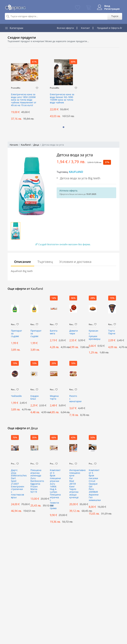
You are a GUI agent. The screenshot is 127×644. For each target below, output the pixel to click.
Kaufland (26, 145)
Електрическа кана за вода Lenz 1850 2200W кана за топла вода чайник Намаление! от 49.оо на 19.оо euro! (24, 100)
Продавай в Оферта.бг (110, 28)
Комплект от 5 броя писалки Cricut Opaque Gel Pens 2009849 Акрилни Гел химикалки (93, 485)
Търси (115, 16)
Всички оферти (65, 28)
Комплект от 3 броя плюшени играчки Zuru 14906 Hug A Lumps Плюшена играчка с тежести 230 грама (54, 489)
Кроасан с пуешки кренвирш (93, 335)
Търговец (45, 262)
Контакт (85, 28)
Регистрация (112, 9)
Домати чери (73, 332)
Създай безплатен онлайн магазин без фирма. (63, 244)
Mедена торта (54, 397)
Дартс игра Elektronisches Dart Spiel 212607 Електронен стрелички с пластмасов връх (15, 484)
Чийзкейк (15, 396)
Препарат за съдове (15, 334)
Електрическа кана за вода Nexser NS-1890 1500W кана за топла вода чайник (62, 99)
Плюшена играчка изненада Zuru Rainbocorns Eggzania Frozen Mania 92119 (34, 481)
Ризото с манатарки (73, 399)
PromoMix (16, 88)
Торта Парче (112, 332)
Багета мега (54, 332)
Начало (14, 145)
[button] (63, 127)
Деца (36, 145)
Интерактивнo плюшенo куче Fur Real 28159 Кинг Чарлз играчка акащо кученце (73, 484)
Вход (107, 6)
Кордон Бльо (34, 397)
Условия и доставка (75, 262)
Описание (23, 262)
